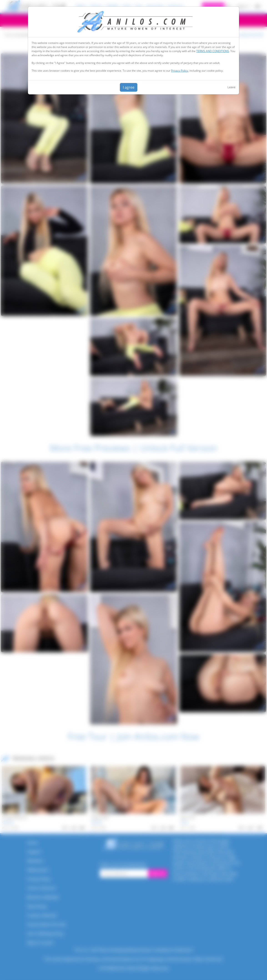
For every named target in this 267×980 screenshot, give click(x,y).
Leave (231, 87)
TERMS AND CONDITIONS (213, 51)
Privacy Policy (180, 71)
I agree (129, 87)
